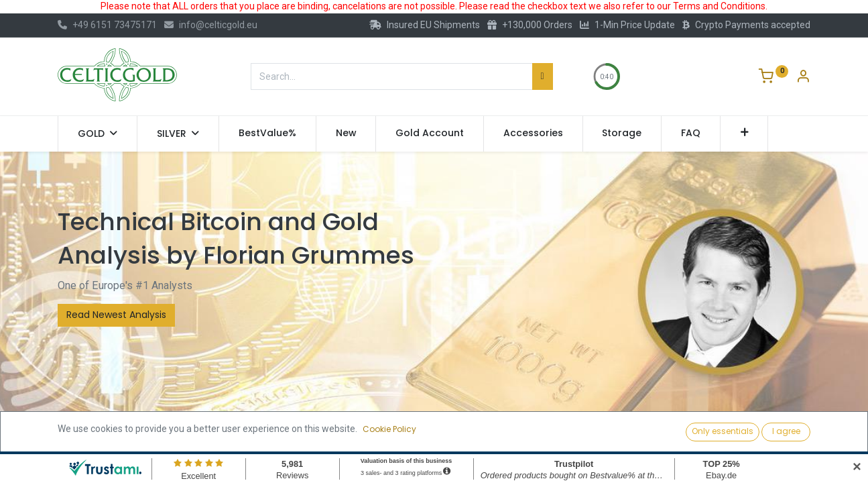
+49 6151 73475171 (107, 25)
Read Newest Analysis (116, 315)
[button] (744, 133)
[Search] (543, 76)
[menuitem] (267, 133)
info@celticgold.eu (211, 25)
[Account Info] (803, 78)
